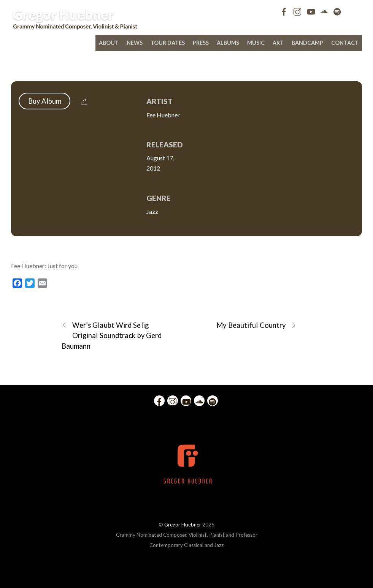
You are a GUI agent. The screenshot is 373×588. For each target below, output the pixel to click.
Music (256, 43)
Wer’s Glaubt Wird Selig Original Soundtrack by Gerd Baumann (112, 335)
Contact (345, 43)
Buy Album (45, 101)
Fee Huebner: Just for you (187, 65)
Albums (228, 43)
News (135, 43)
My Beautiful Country (256, 325)
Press (201, 43)
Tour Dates (168, 43)
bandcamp (307, 43)
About (109, 43)
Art (278, 43)
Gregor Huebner (183, 525)
